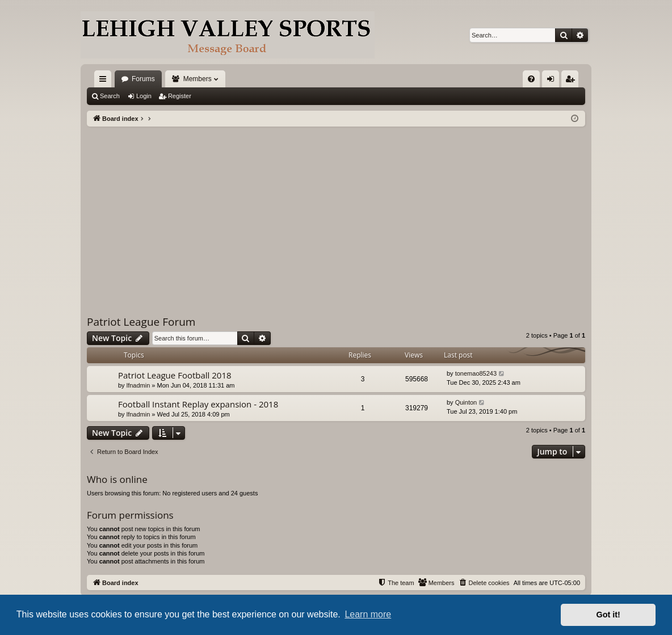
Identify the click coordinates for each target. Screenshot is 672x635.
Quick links (105, 81)
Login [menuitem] (553, 81)
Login (144, 96)
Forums (143, 79)
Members (198, 79)
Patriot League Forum (141, 322)
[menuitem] (531, 79)
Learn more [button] (368, 614)
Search (110, 96)
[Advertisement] (336, 212)
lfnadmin (138, 385)
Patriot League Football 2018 (175, 375)
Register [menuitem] (572, 81)
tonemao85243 (476, 373)
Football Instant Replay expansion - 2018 (198, 404)
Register (180, 96)
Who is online (117, 479)
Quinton (466, 402)
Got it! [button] (608, 615)
